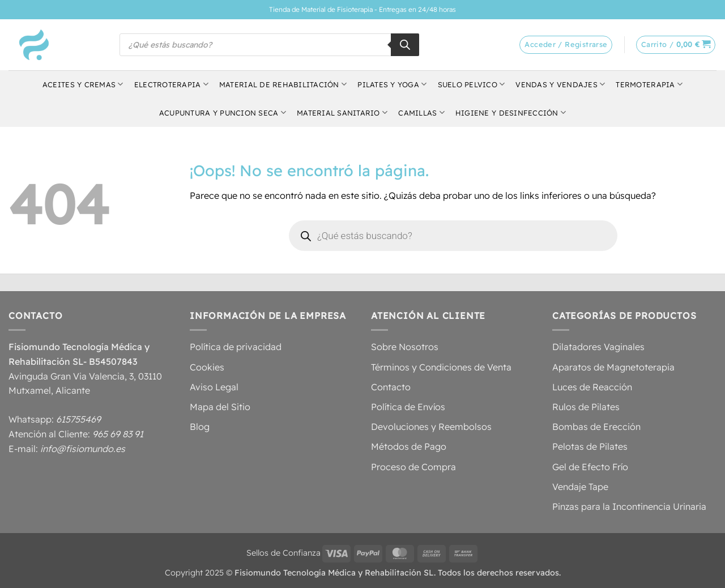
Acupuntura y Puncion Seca (223, 112)
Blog (200, 427)
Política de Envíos (408, 407)
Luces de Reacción (592, 387)
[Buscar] (405, 45)
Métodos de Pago (409, 446)
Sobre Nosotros (405, 347)
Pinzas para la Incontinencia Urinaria (629, 506)
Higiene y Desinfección (511, 112)
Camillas (421, 112)
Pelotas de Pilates (590, 446)
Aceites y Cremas (83, 84)
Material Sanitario (342, 112)
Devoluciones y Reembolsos (431, 427)
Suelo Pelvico (472, 84)
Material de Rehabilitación (283, 84)
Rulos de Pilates (586, 407)
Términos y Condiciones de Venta (441, 367)
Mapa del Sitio (220, 407)
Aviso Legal (214, 387)
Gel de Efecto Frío (590, 467)
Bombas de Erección (596, 427)
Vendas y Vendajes (560, 84)
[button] (676, 45)
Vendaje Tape (580, 487)
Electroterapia (171, 84)
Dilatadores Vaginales (598, 347)
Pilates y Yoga (392, 84)
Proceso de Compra (413, 467)
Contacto (391, 387)
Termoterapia (649, 84)
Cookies (207, 367)
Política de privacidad (236, 347)
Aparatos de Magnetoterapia (613, 367)
